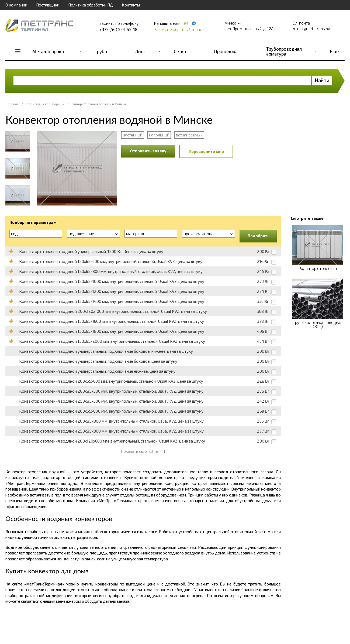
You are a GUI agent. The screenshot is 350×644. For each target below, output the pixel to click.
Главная (13, 104)
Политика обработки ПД (91, 5)
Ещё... (336, 51)
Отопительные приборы (43, 104)
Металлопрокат (49, 51)
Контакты (131, 5)
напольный (159, 135)
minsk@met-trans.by (311, 29)
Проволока (226, 51)
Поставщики (48, 5)
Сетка (180, 51)
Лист (140, 51)
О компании (16, 5)
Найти (322, 80)
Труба (101, 51)
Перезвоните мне (206, 151)
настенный (133, 135)
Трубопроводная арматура (284, 51)
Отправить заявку (148, 151)
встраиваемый (189, 135)
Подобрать (259, 236)
